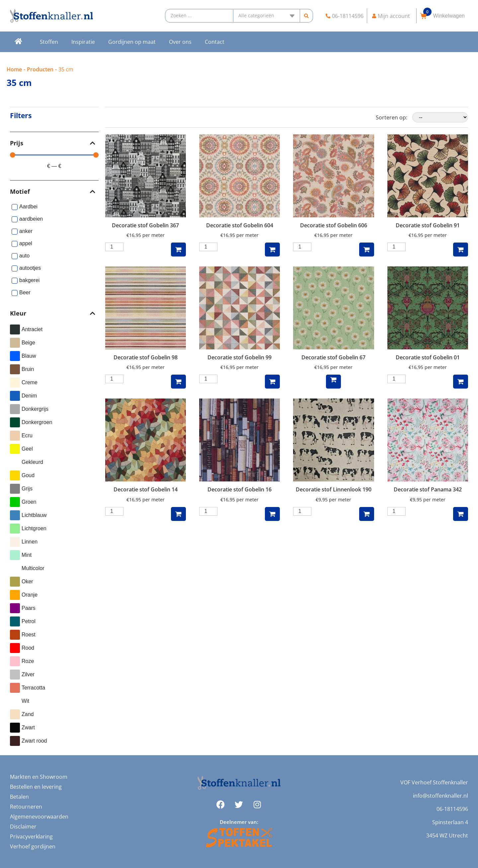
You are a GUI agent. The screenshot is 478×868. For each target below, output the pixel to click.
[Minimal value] (54, 155)
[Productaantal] (114, 247)
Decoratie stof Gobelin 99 (239, 357)
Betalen (19, 797)
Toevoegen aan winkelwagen (178, 250)
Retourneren (26, 807)
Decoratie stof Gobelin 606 (334, 225)
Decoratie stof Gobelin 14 (146, 489)
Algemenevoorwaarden (39, 817)
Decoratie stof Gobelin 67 (333, 357)
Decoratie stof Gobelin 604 (240, 225)
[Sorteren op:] (440, 117)
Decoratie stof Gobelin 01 (428, 357)
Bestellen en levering (36, 787)
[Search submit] (307, 16)
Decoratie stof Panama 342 (428, 489)
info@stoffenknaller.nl (440, 796)
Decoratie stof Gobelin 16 (239, 489)
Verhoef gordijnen (33, 846)
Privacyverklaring (31, 836)
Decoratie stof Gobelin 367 (145, 225)
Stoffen (49, 42)
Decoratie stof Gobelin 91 (428, 225)
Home (14, 69)
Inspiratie (83, 42)
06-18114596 (452, 809)
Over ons (180, 42)
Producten (40, 69)
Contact (215, 42)
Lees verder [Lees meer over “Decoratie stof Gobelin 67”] (333, 382)
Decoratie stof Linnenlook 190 (334, 489)
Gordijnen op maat (132, 42)
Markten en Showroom (39, 777)
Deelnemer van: (239, 822)
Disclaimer (23, 827)
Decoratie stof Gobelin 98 (146, 357)
